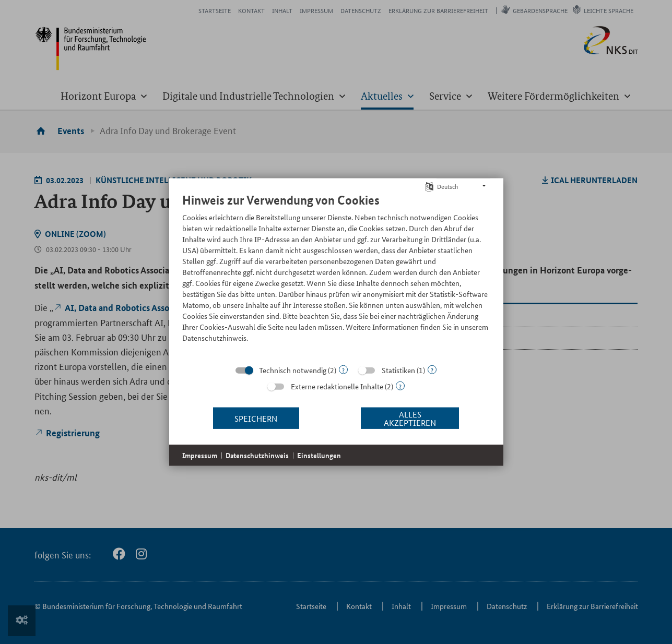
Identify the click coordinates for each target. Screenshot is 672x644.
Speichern (256, 418)
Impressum (200, 455)
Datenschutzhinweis (257, 455)
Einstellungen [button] (319, 455)
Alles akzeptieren (410, 418)
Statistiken (398, 370)
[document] (336, 276)
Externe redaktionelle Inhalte (337, 386)
